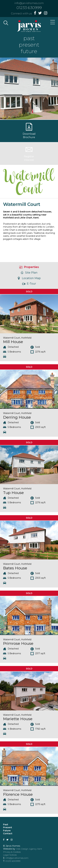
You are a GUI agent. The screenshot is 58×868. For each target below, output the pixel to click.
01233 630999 (29, 8)
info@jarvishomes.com (29, 3)
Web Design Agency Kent (29, 849)
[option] (29, 89)
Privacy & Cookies (12, 852)
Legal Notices (10, 855)
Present (8, 827)
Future (7, 831)
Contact (8, 833)
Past (6, 824)
